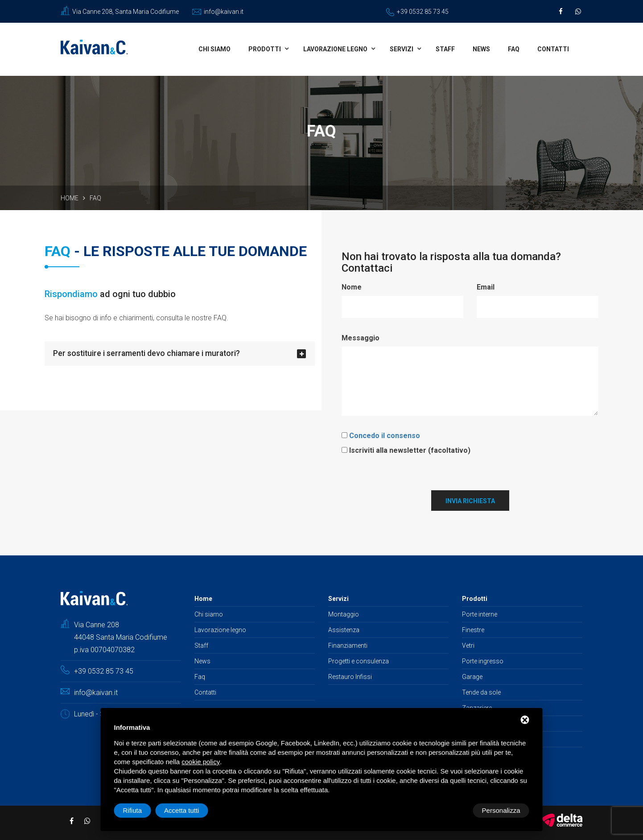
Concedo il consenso (385, 435)
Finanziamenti (348, 645)
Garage (472, 676)
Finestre (473, 629)
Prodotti (265, 49)
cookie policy (201, 762)
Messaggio (361, 337)
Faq (514, 49)
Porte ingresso (483, 660)
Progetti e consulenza (359, 660)
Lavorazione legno (335, 49)
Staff (445, 49)
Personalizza (142, 810)
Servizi (402, 49)
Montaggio (344, 613)
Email (486, 287)
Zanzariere (477, 707)
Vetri (468, 645)
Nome (352, 287)
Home (70, 198)
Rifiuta (454, 810)
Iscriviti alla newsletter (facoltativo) (410, 449)
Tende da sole (481, 691)
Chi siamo (214, 49)
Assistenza (344, 629)
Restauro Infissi (350, 676)
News (481, 49)
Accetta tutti (503, 810)
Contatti (553, 49)
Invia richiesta (470, 500)
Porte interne (480, 613)
